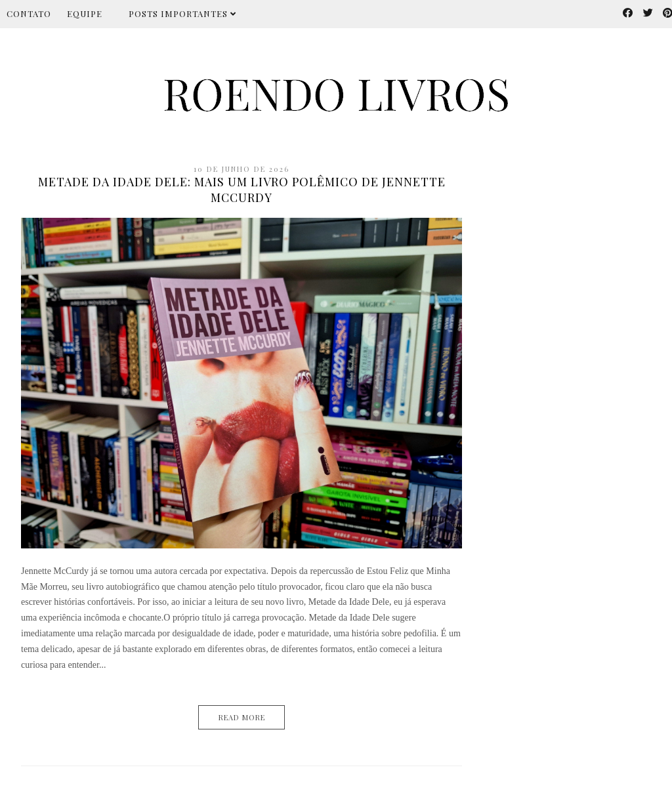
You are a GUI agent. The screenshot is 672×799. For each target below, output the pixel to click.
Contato (29, 13)
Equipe (85, 13)
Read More (242, 717)
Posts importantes (182, 13)
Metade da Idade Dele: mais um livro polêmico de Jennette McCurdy (242, 190)
